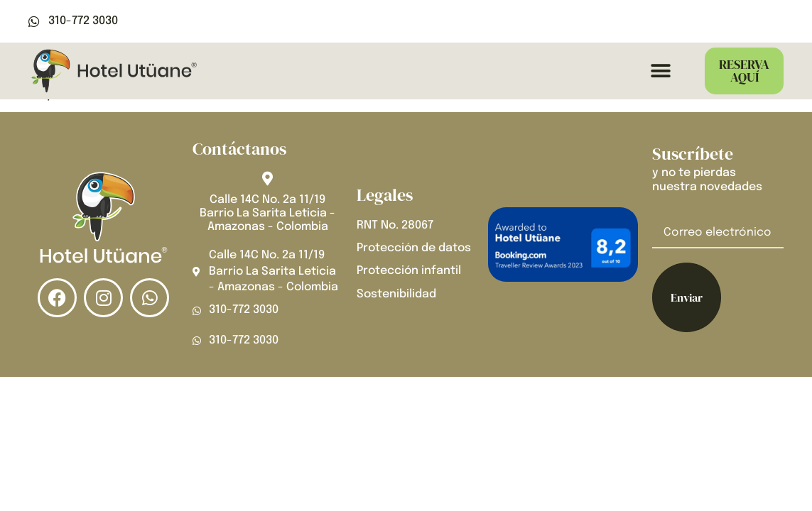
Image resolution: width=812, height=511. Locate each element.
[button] (660, 71)
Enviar (687, 297)
